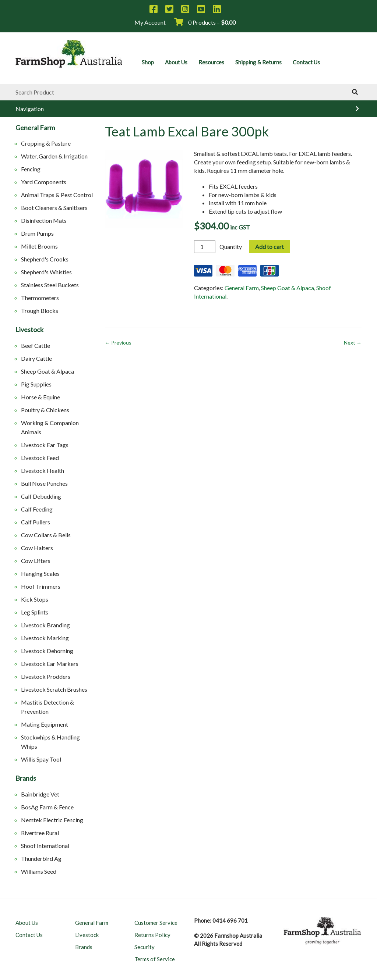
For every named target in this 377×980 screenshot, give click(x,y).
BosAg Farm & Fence (47, 807)
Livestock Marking (45, 638)
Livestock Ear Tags (45, 445)
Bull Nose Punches (44, 483)
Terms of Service (155, 959)
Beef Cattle (36, 345)
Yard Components (44, 182)
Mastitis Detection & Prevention (47, 707)
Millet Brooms (39, 246)
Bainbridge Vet (40, 794)
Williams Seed (39, 871)
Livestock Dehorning (47, 651)
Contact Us (306, 62)
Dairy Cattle (36, 358)
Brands (26, 778)
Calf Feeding (37, 509)
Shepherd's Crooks (45, 259)
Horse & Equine (40, 397)
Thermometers (40, 298)
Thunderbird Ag (41, 858)
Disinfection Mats (44, 220)
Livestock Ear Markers (50, 664)
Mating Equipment (45, 724)
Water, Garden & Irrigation (54, 156)
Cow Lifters (36, 561)
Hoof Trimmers (41, 586)
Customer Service (156, 923)
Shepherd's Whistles (46, 272)
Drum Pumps (37, 233)
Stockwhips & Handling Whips (50, 742)
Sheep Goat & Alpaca (47, 371)
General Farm (35, 128)
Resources (211, 62)
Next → (353, 343)
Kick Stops (35, 599)
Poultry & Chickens (45, 410)
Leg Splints (35, 612)
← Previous (118, 343)
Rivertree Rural (40, 833)
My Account (150, 22)
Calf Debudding (41, 496)
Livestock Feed (40, 458)
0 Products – (205, 22)
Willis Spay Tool (41, 759)
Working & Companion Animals (50, 427)
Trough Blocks (40, 311)
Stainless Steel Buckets (50, 285)
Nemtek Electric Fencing (52, 820)
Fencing (31, 169)
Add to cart (269, 247)
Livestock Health (43, 471)
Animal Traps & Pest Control (57, 195)
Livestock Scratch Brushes (54, 689)
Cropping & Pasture (46, 143)
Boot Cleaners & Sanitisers (54, 208)
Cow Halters (37, 548)
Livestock (29, 330)
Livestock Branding (45, 625)
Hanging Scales (40, 573)
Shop (148, 62)
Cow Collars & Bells (46, 535)
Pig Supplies (36, 384)
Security (145, 947)
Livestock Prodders (46, 676)
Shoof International (45, 846)
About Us (176, 62)
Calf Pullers (36, 522)
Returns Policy (152, 935)
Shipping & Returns (258, 62)
